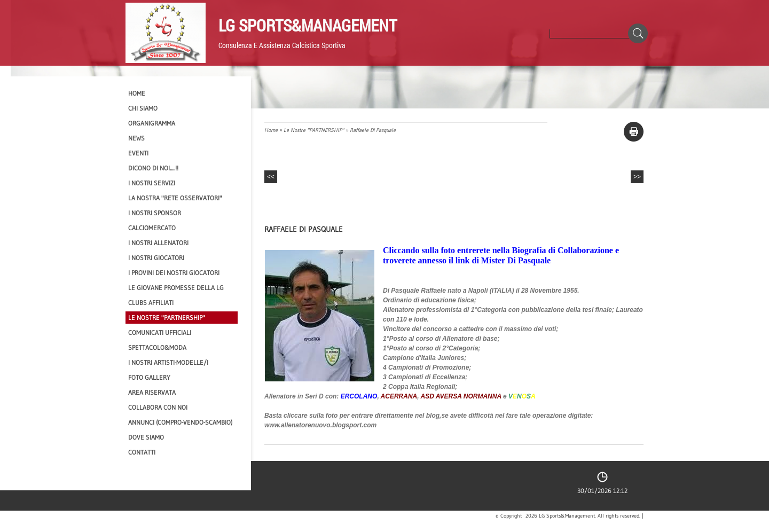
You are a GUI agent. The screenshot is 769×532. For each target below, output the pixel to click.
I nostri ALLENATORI (158, 243)
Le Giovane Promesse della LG (176, 288)
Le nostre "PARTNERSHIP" (314, 130)
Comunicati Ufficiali (160, 332)
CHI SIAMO (143, 108)
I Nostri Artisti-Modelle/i (168, 362)
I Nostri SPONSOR (155, 213)
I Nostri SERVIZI (152, 183)
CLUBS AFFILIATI (151, 303)
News (136, 138)
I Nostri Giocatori (156, 258)
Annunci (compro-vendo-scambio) (180, 422)
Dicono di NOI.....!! (153, 168)
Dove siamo (146, 437)
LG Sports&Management (308, 25)
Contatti (142, 452)
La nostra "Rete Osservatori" (175, 198)
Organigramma (152, 123)
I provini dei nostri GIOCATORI (174, 273)
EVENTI (138, 153)
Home (271, 130)
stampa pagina (634, 132)
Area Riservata (152, 392)
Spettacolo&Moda (157, 347)
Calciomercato (152, 228)
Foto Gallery (149, 377)
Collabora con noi (158, 407)
